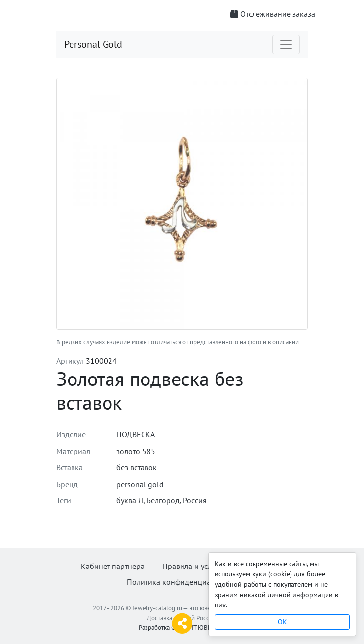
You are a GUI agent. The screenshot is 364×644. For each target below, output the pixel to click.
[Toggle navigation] (286, 44)
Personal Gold (93, 44)
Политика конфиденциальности (182, 582)
